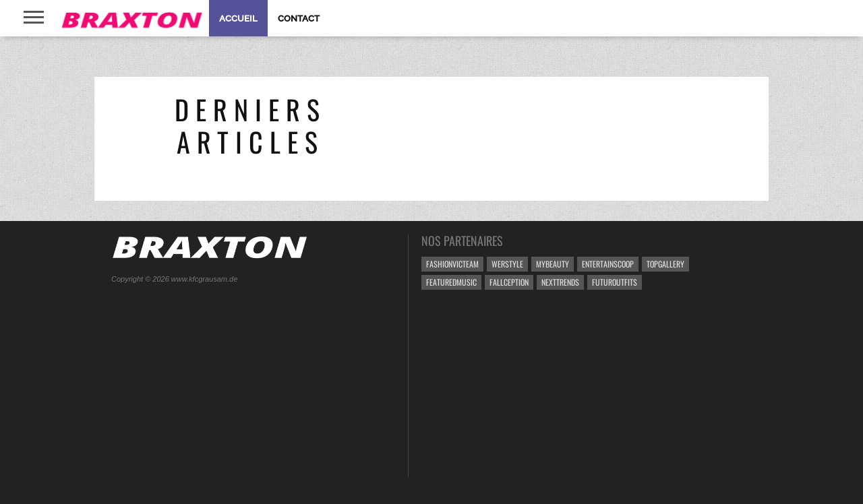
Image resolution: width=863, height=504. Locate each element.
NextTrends (560, 282)
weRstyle (507, 264)
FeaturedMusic (451, 282)
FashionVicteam (452, 264)
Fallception (509, 282)
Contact (299, 19)
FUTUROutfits (615, 282)
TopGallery (665, 264)
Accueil (238, 19)
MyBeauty (553, 264)
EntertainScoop (608, 264)
